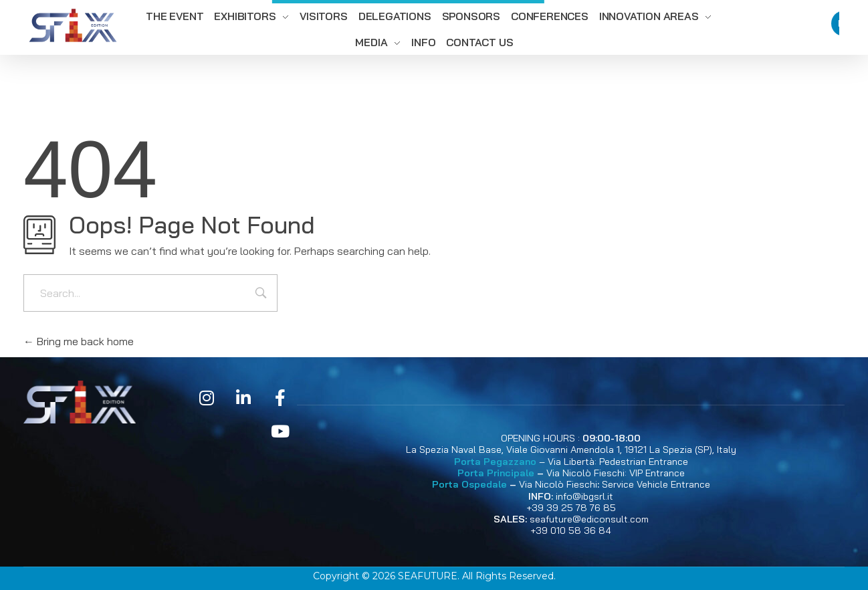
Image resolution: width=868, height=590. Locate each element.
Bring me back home (79, 341)
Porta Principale (496, 473)
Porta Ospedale (469, 484)
